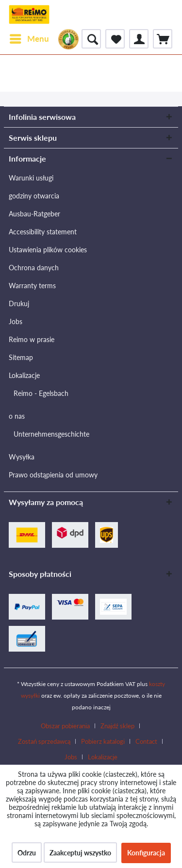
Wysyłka (22, 457)
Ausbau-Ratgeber (34, 214)
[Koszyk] (163, 39)
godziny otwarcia (34, 196)
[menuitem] (29, 39)
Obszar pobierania (65, 726)
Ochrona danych (34, 268)
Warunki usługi (31, 178)
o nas (17, 416)
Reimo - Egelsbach (41, 393)
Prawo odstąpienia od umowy (53, 475)
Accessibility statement (43, 232)
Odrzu (27, 853)
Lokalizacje (24, 375)
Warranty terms (32, 286)
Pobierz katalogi (103, 741)
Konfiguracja (146, 853)
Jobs (16, 321)
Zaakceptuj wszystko (80, 853)
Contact (146, 741)
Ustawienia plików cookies (48, 250)
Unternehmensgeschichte (51, 434)
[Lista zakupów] (115, 39)
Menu (29, 37)
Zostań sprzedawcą (44, 741)
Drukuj (19, 303)
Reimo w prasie (32, 339)
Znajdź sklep (117, 726)
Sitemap (21, 357)
